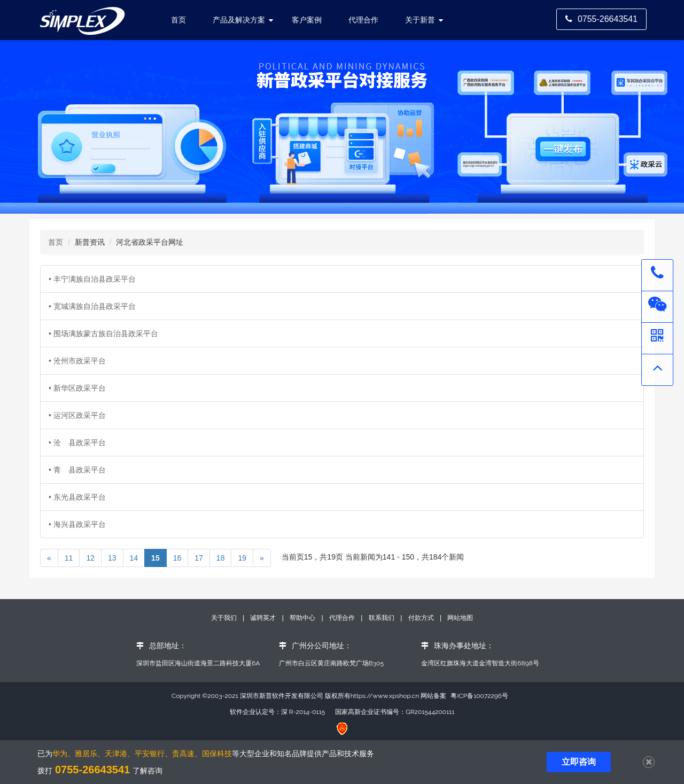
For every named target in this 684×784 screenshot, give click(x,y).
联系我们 (382, 618)
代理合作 (363, 20)
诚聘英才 (263, 618)
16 (177, 558)
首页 (56, 242)
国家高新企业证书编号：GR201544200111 (395, 712)
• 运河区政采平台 (77, 415)
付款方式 (422, 618)
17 (199, 558)
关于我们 (225, 618)
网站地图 (460, 618)
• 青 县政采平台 (77, 470)
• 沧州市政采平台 (77, 361)
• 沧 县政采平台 (77, 443)
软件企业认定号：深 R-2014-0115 (277, 712)
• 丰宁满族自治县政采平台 (92, 279)
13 (112, 558)
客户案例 (307, 20)
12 (90, 558)
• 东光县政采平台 (77, 497)
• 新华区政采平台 (77, 388)
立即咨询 (579, 762)
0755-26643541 (601, 19)
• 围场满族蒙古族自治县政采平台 (103, 333)
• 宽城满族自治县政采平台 (92, 306)
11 (69, 558)
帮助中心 (303, 618)
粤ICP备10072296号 (479, 696)
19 (242, 558)
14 (134, 558)
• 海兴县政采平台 (77, 524)
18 (221, 558)
